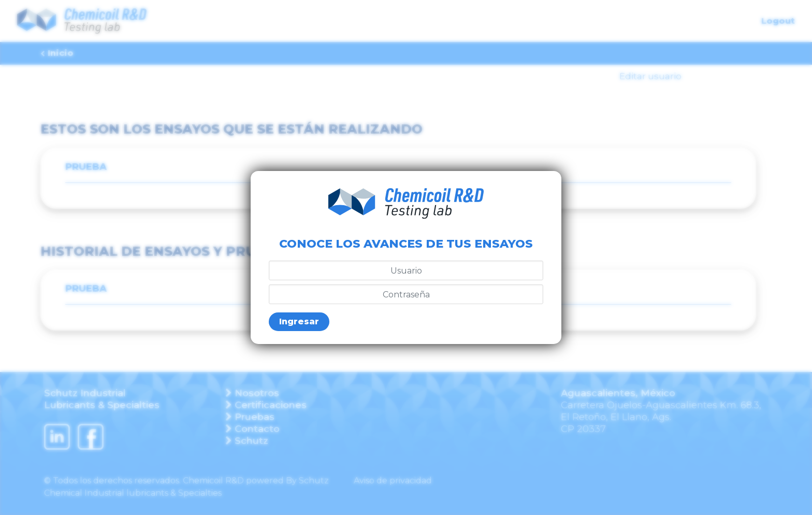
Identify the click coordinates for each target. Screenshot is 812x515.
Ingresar (299, 321)
